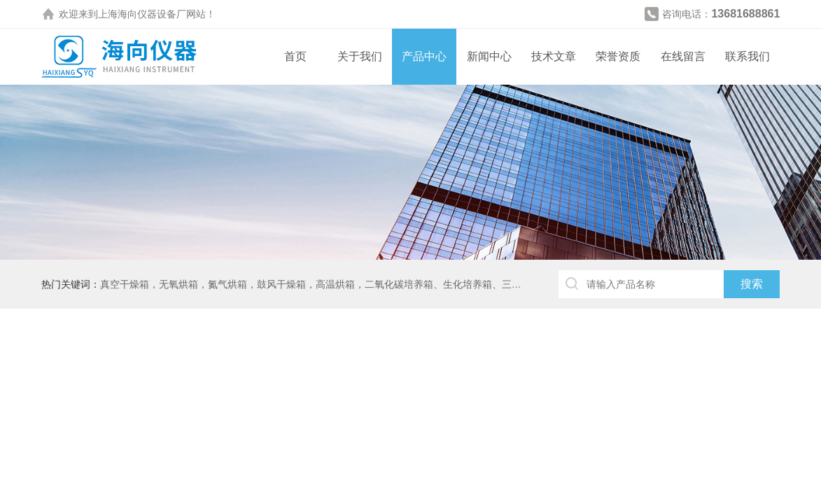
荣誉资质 (618, 56)
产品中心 (424, 56)
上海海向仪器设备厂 (142, 14)
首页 (295, 56)
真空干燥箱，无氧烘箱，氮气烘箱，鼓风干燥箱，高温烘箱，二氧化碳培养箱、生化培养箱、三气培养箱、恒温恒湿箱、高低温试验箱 (389, 284)
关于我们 (360, 56)
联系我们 (748, 56)
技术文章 (554, 56)
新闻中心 (489, 56)
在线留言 (683, 56)
